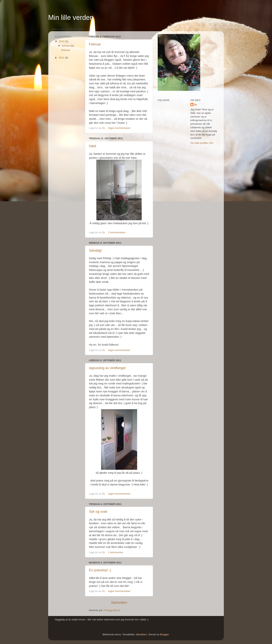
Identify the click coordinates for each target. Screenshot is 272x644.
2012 (62, 41)
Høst (93, 146)
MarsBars (142, 634)
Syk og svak (98, 512)
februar (66, 46)
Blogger (164, 634)
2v (196, 105)
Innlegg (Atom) (112, 610)
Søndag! (95, 250)
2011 (62, 58)
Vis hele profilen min (202, 143)
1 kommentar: (116, 552)
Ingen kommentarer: (120, 128)
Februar (95, 44)
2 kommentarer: (117, 232)
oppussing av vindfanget (107, 368)
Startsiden (119, 602)
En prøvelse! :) (100, 570)
